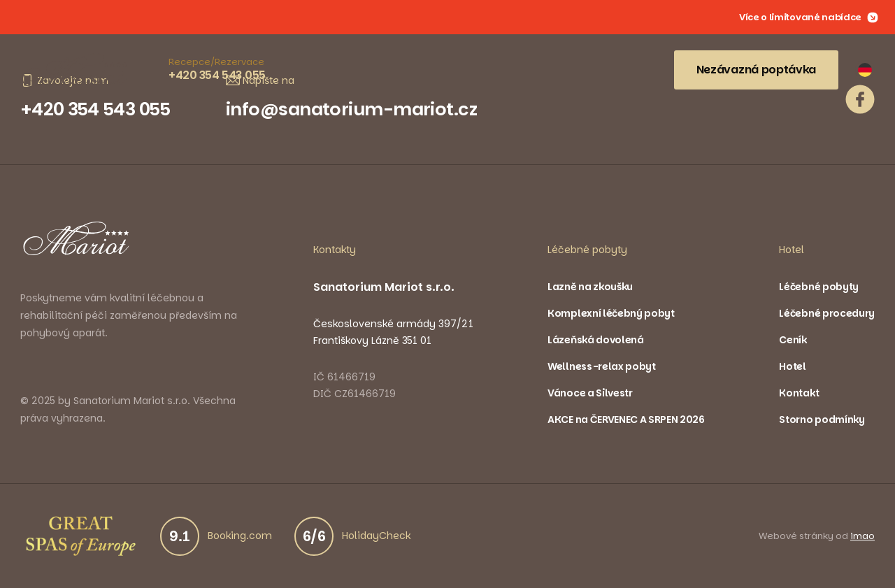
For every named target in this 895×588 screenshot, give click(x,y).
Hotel (792, 366)
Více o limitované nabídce (809, 17)
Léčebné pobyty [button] (587, 250)
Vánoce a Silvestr (590, 393)
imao (862, 536)
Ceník (793, 340)
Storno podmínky (822, 420)
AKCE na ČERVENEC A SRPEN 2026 (626, 420)
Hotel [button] (792, 250)
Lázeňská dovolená (596, 340)
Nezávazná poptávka (756, 70)
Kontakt (799, 393)
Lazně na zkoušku (590, 287)
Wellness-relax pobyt (602, 366)
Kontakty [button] (335, 250)
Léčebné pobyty (819, 287)
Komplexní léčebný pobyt (611, 313)
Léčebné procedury (827, 313)
